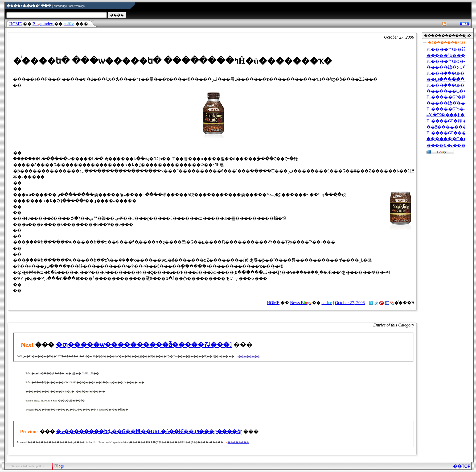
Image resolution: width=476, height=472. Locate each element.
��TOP (462, 466)
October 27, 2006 (350, 303)
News (301, 303)
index (43, 24)
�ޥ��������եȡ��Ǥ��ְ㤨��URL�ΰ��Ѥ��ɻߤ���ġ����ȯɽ (149, 431)
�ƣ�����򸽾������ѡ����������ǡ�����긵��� (144, 345)
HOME (16, 24)
